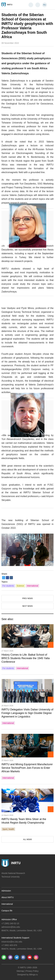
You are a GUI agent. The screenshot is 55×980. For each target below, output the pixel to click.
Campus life (7, 911)
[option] (27, 550)
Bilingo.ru (33, 975)
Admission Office (9, 919)
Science (20, 586)
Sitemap (20, 971)
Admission (6, 891)
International (32, 586)
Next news (27, 606)
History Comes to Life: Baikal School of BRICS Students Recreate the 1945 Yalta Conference (26, 658)
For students (8, 586)
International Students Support (15, 938)
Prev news (27, 598)
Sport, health (8, 829)
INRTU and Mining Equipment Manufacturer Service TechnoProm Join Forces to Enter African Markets (27, 768)
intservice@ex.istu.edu (12, 942)
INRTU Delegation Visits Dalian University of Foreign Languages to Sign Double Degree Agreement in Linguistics (27, 713)
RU (45, 5)
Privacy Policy (32, 971)
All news (27, 839)
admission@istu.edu (11, 927)
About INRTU (8, 897)
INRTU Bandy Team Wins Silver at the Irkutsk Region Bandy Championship (24, 821)
